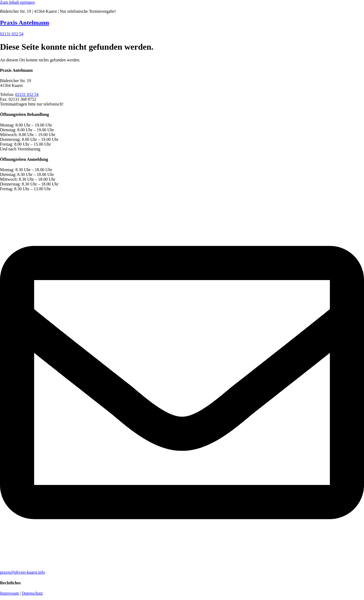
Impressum (9, 593)
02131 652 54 (27, 94)
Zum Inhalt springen (17, 2)
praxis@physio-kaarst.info (23, 572)
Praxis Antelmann (25, 23)
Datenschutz (32, 593)
